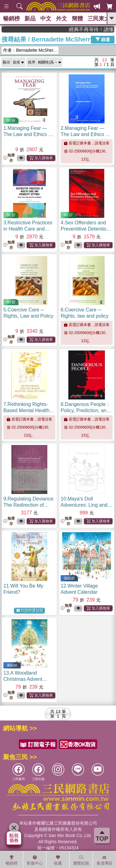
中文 (46, 19)
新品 (30, 19)
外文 (62, 19)
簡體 (77, 19)
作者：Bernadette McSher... (30, 50)
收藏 (58, 860)
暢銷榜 (11, 19)
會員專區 (105, 860)
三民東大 (99, 19)
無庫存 (9, 158)
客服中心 (35, 860)
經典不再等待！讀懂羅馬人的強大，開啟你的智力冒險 (96, 29)
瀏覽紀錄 (81, 860)
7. (29, 410)
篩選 (103, 39)
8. (86, 410)
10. (86, 505)
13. (25, 679)
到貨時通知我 (30, 611)
